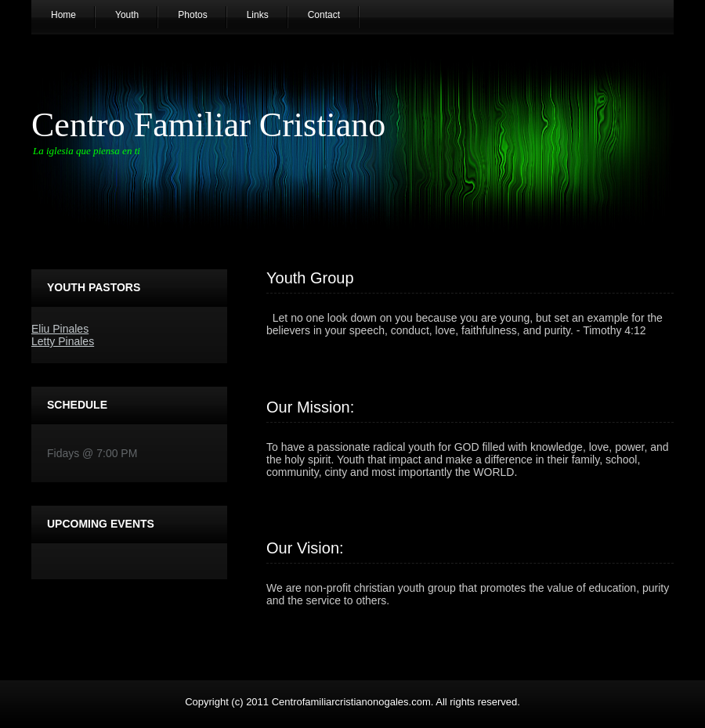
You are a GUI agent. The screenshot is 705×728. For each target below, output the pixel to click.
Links (258, 15)
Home (63, 15)
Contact (324, 15)
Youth (127, 15)
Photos (192, 15)
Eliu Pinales (60, 329)
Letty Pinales (63, 341)
